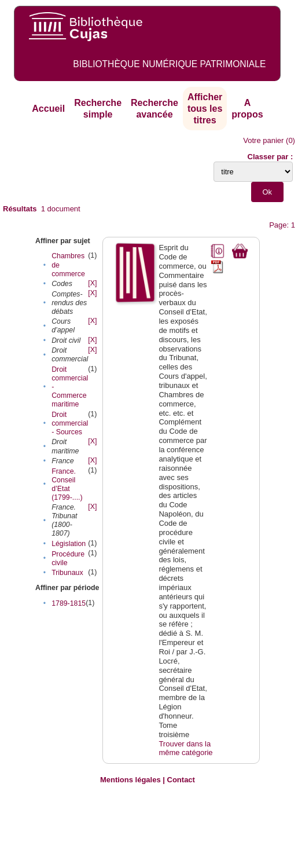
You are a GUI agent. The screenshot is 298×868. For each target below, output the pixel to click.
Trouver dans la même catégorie (185, 748)
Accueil (48, 109)
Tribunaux (67, 573)
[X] (92, 283)
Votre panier (263, 140)
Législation (69, 544)
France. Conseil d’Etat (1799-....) (67, 484)
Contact (181, 780)
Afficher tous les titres (205, 108)
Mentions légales (130, 780)
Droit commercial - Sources (70, 423)
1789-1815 (69, 603)
